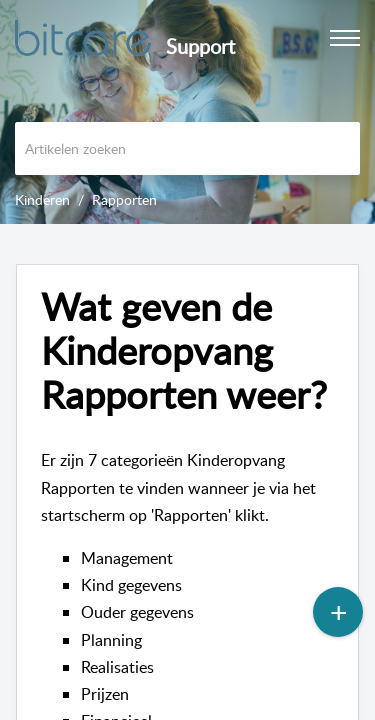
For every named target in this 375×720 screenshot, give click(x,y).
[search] (187, 148)
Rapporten (124, 199)
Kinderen (42, 199)
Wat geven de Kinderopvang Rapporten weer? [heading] (184, 350)
